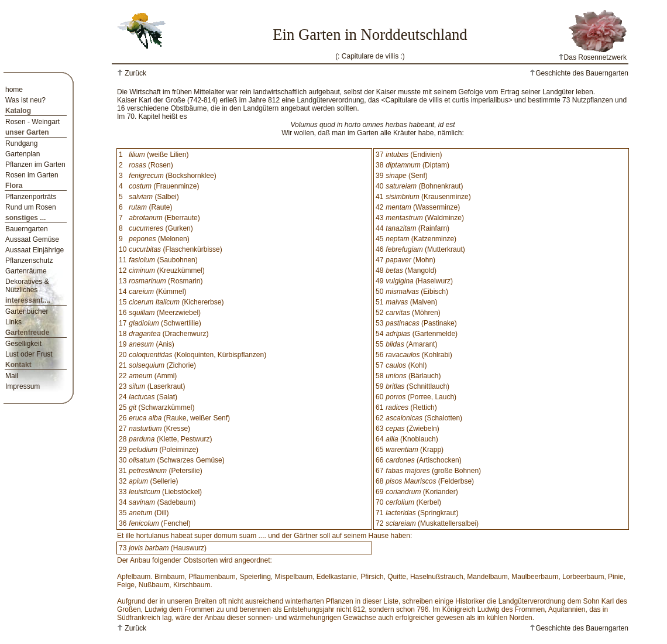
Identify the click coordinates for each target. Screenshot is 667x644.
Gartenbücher (27, 311)
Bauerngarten (27, 229)
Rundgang (21, 143)
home (14, 90)
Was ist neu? (25, 100)
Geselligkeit (23, 344)
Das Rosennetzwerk (592, 57)
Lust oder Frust (29, 354)
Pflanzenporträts (31, 197)
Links (13, 322)
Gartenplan (23, 154)
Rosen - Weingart (32, 122)
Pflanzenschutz (29, 261)
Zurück (135, 73)
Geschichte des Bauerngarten (579, 73)
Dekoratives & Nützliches (27, 286)
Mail (12, 376)
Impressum (23, 386)
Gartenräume (26, 271)
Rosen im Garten (32, 175)
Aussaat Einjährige (35, 250)
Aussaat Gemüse (32, 239)
